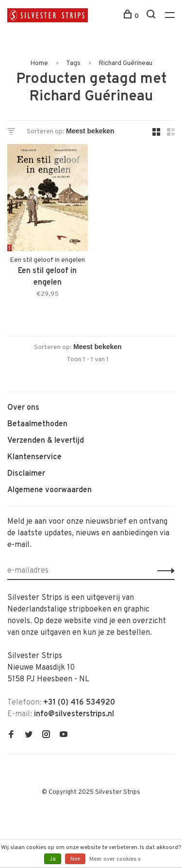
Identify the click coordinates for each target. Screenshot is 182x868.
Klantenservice (34, 457)
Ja (53, 859)
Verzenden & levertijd (46, 441)
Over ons (23, 408)
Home (39, 63)
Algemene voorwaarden (50, 490)
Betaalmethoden (37, 424)
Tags (73, 63)
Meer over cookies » (115, 859)
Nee (75, 859)
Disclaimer (26, 474)
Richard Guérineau (125, 63)
